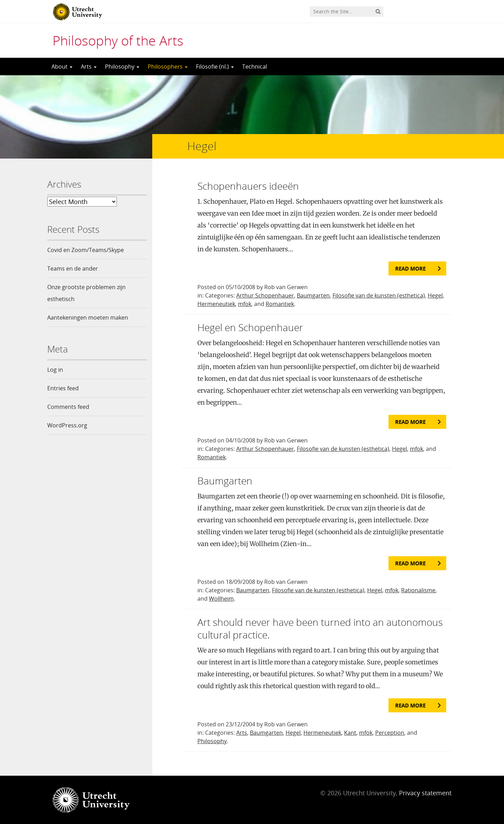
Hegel (435, 295)
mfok (245, 304)
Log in (55, 370)
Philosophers (168, 67)
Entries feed (63, 388)
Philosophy (122, 67)
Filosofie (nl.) (215, 67)
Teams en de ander (73, 268)
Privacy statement (425, 793)
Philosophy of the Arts (118, 40)
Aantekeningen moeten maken (88, 317)
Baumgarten (313, 295)
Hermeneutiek (216, 304)
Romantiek (280, 304)
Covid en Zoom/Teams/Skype (86, 250)
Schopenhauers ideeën (248, 186)
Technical (255, 67)
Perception (390, 733)
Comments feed (68, 407)
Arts (89, 67)
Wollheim (221, 599)
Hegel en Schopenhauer (250, 327)
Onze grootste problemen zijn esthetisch (86, 293)
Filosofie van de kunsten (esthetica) (379, 295)
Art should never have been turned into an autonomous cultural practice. (320, 628)
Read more (410, 268)
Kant (350, 733)
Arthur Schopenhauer (265, 295)
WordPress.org (67, 425)
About (62, 67)
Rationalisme (418, 590)
